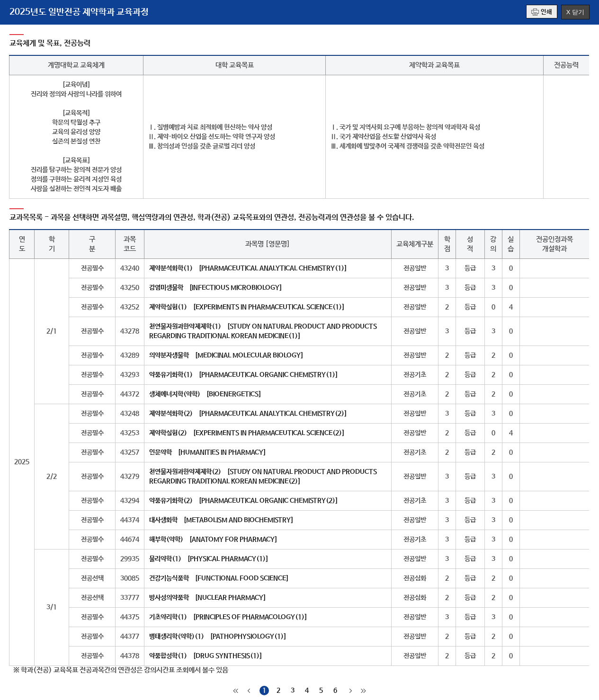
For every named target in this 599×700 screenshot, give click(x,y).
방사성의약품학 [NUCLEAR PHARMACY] (208, 598)
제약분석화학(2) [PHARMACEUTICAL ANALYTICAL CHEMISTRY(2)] (248, 414)
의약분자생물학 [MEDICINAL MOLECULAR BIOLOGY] (226, 355)
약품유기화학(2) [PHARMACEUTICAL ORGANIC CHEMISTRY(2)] (244, 501)
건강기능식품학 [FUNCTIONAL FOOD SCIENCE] (219, 578)
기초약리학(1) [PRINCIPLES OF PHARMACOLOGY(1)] (228, 617)
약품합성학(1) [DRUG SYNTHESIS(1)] (206, 656)
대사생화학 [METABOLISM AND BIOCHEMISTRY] (221, 520)
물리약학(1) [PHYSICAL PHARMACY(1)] (209, 559)
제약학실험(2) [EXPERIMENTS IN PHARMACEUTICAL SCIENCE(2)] (247, 433)
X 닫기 (575, 12)
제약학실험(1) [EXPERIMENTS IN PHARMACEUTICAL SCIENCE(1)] (247, 307)
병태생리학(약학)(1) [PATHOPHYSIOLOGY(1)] (218, 637)
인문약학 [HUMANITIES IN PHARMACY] (208, 452)
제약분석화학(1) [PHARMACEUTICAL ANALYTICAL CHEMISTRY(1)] (248, 268)
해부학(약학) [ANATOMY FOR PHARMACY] (213, 540)
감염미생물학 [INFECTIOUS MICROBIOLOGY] (216, 288)
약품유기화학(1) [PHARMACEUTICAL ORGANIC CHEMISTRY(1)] (244, 375)
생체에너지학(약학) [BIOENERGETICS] (205, 394)
